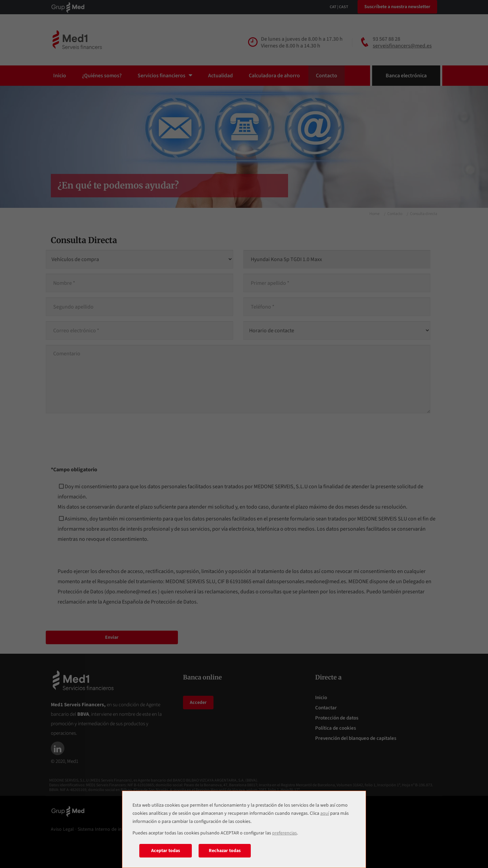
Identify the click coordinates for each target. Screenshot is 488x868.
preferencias (284, 833)
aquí (325, 813)
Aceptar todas (166, 851)
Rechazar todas (225, 851)
